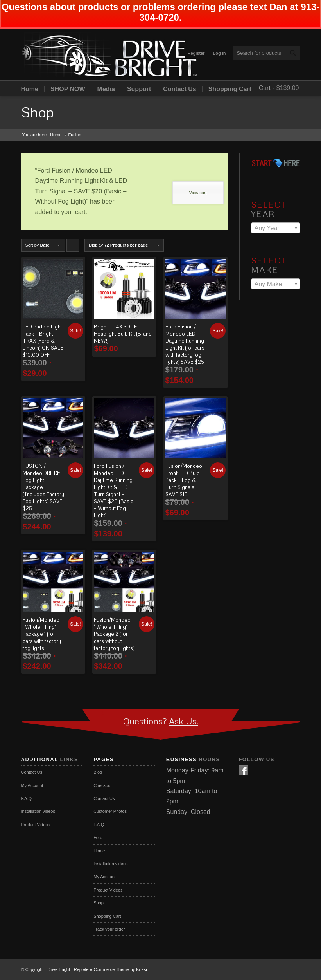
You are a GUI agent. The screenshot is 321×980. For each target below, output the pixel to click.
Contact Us (179, 89)
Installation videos (38, 811)
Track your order (109, 929)
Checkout (102, 785)
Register (196, 53)
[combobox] (276, 228)
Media (106, 89)
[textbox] (276, 228)
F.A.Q (27, 798)
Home (30, 89)
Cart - (267, 88)
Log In (220, 53)
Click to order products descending (73, 247)
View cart (198, 193)
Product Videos (36, 825)
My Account (32, 785)
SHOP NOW (68, 89)
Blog (98, 772)
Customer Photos (110, 811)
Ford (98, 837)
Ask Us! (184, 721)
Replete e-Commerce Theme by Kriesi (110, 969)
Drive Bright (59, 969)
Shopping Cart (230, 89)
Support (139, 89)
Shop (38, 112)
